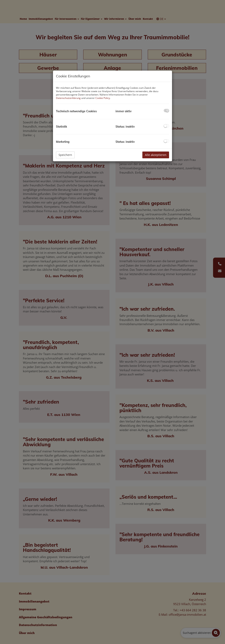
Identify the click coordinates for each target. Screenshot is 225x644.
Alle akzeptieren (156, 155)
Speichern (65, 155)
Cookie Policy (103, 98)
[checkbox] (166, 111)
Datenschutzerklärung (68, 98)
